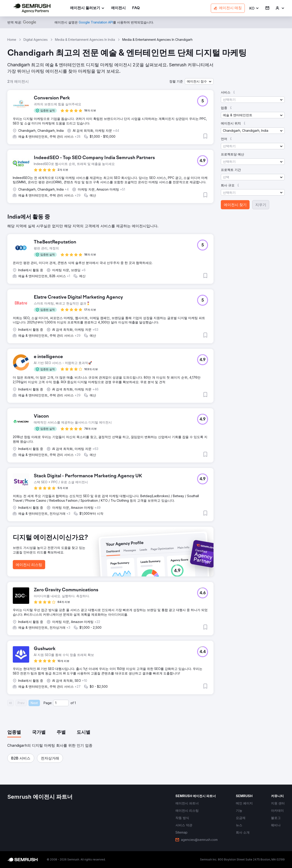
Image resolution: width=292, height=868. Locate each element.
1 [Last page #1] (75, 703)
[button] (254, 8)
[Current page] (61, 703)
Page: (48, 703)
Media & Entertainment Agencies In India (85, 40)
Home (12, 40)
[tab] (14, 733)
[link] (118, 8)
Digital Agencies (36, 40)
